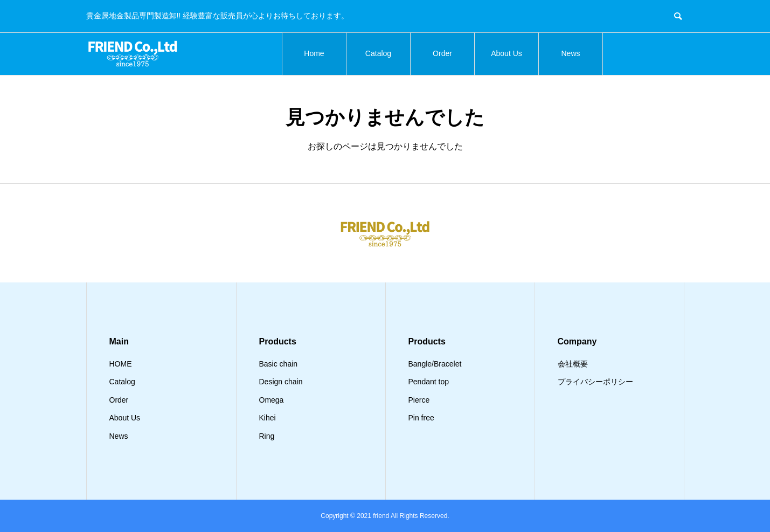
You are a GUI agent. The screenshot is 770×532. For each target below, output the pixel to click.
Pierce (419, 400)
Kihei (268, 418)
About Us (507, 53)
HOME (121, 364)
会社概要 (573, 364)
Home (314, 53)
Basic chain (279, 364)
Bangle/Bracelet (435, 364)
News (570, 53)
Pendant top (429, 382)
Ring (267, 436)
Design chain (281, 382)
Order (442, 53)
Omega (272, 400)
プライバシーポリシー (595, 382)
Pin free (421, 418)
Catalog (378, 53)
